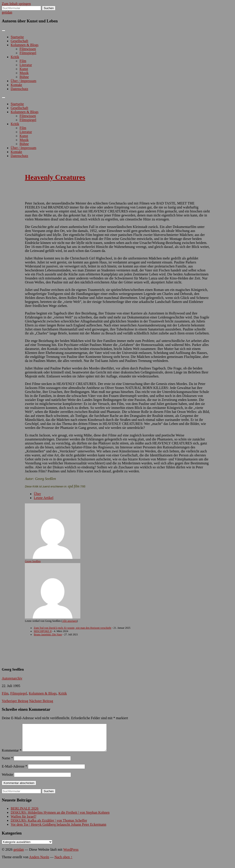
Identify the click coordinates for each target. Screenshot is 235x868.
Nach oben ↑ (63, 862)
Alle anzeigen (69, 621)
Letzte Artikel (43, 498)
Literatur (26, 65)
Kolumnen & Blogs (25, 45)
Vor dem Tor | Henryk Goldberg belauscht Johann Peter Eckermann (58, 830)
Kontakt (16, 85)
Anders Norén (39, 862)
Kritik (15, 57)
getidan (7, 12)
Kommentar (12, 756)
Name (7, 763)
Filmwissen (28, 49)
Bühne (24, 77)
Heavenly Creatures (55, 177)
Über (37, 494)
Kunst (24, 69)
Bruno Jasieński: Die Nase (48, 634)
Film (23, 61)
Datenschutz (19, 89)
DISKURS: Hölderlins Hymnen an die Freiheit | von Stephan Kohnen (60, 818)
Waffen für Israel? (24, 822)
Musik (24, 73)
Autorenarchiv (12, 678)
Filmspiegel (28, 53)
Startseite (17, 37)
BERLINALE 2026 (25, 814)
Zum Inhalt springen (16, 4)
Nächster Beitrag (41, 701)
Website (7, 780)
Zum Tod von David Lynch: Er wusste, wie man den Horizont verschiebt (72, 628)
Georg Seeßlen (33, 561)
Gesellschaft (19, 41)
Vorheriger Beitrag (15, 701)
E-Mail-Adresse (14, 772)
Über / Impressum (24, 81)
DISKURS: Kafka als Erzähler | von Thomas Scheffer (49, 826)
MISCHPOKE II (43, 631)
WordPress (71, 855)
